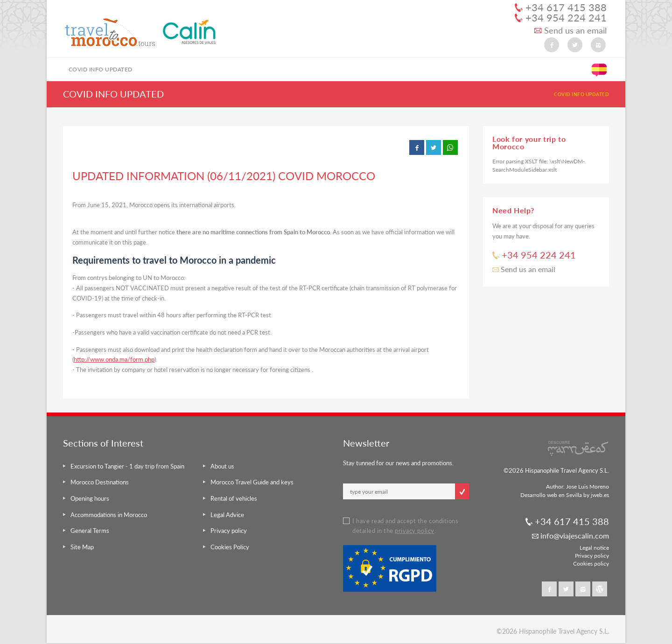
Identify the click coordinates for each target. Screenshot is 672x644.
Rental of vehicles (234, 498)
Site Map (82, 547)
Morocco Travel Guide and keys (252, 482)
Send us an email (570, 31)
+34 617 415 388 (561, 7)
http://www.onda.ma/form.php (114, 359)
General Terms (90, 531)
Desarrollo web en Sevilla (551, 495)
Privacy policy (229, 531)
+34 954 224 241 (561, 18)
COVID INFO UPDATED (101, 69)
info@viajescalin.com (570, 535)
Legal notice (594, 548)
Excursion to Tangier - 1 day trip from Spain (127, 466)
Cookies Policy (230, 547)
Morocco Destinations (100, 482)
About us (222, 466)
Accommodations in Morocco (109, 515)
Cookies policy (591, 563)
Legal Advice (227, 515)
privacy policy (414, 531)
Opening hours (90, 498)
